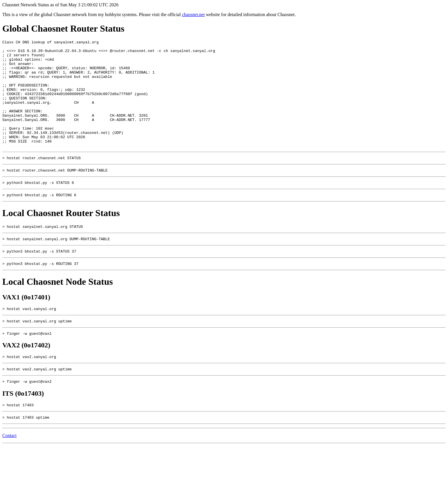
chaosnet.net (193, 15)
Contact (9, 471)
